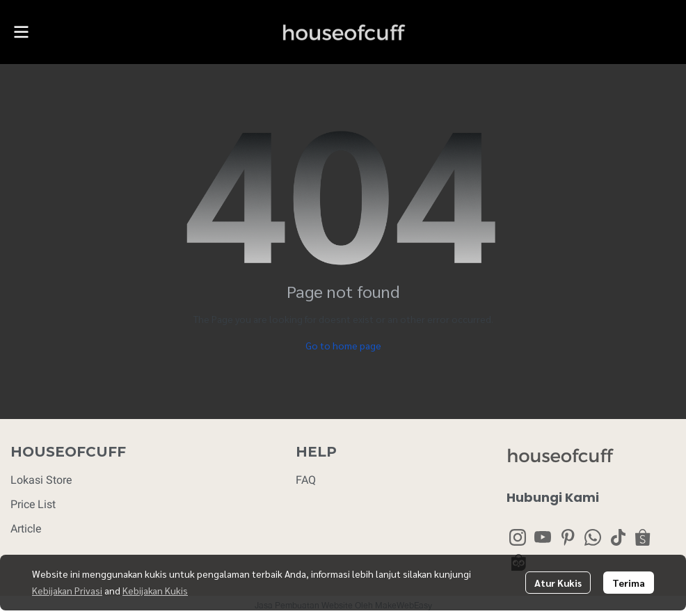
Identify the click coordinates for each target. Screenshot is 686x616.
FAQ (306, 480)
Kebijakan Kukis (155, 590)
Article (26, 529)
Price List (33, 504)
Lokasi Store (41, 480)
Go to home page (343, 345)
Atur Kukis (558, 583)
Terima (629, 583)
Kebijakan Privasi (67, 590)
